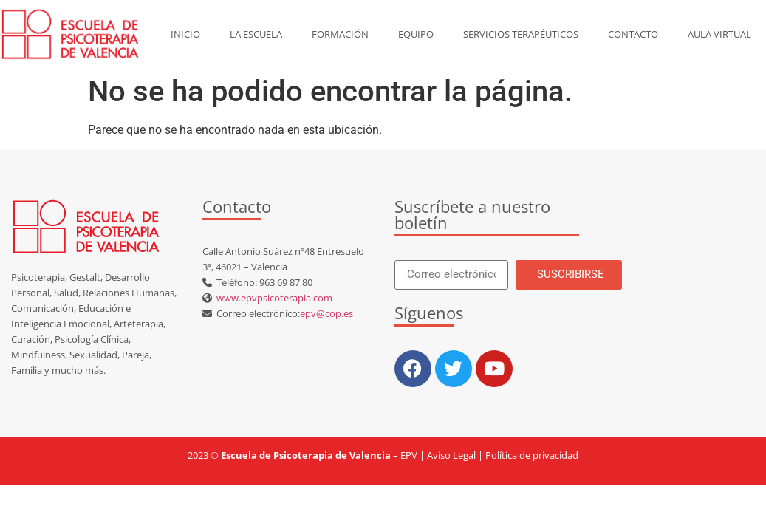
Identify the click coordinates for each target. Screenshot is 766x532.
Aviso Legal (451, 455)
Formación (340, 34)
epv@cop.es (326, 313)
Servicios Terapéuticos (521, 34)
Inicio (185, 34)
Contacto (633, 34)
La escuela (256, 34)
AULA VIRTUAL (719, 34)
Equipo (416, 34)
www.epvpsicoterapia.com (272, 298)
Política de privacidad (532, 455)
